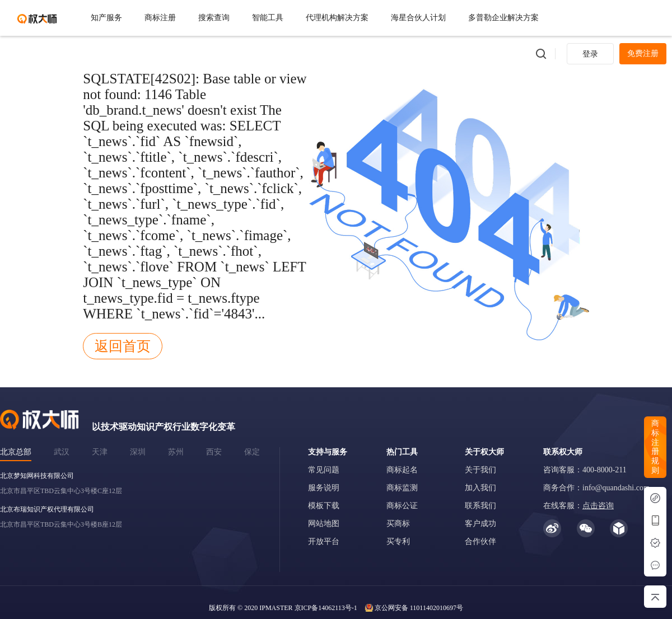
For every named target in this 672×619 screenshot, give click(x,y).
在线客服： (578, 506)
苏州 (176, 452)
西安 (214, 452)
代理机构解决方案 (337, 18)
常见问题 (324, 470)
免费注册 (643, 53)
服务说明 (324, 488)
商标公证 (402, 506)
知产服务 (106, 18)
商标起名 (402, 470)
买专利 (398, 541)
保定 (252, 452)
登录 (590, 54)
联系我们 (480, 506)
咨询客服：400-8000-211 (585, 470)
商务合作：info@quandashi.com (596, 488)
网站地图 (324, 524)
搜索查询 (214, 18)
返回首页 (123, 346)
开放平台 (324, 541)
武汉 (62, 452)
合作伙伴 (480, 541)
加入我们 (480, 488)
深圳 (138, 452)
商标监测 (402, 488)
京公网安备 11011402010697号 (419, 608)
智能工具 (268, 18)
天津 (100, 452)
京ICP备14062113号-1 (326, 608)
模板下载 (324, 506)
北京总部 (16, 452)
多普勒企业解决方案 (503, 18)
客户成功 (480, 524)
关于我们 (480, 470)
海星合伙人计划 (418, 18)
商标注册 (160, 18)
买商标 (398, 524)
